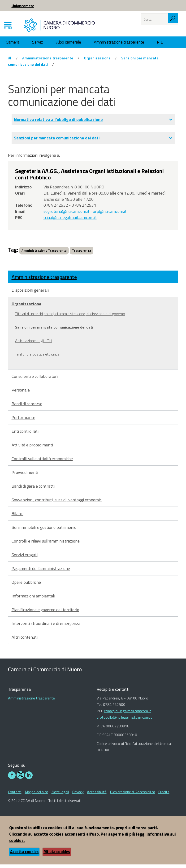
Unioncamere (23, 6)
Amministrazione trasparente (119, 46)
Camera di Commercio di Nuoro (45, 673)
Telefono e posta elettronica (37, 358)
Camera (13, 46)
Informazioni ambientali (33, 599)
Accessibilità (97, 795)
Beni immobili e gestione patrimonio (44, 531)
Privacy (78, 795)
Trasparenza (82, 254)
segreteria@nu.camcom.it (66, 215)
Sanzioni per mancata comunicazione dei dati (54, 331)
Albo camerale (69, 46)
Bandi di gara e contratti (33, 490)
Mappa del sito (37, 795)
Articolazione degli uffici (34, 344)
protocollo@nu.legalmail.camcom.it (124, 721)
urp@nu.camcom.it (110, 215)
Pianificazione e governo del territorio (45, 613)
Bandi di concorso (27, 407)
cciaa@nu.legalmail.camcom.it (70, 221)
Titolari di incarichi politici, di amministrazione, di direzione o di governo (70, 317)
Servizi (38, 46)
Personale (21, 394)
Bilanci (17, 517)
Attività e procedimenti (32, 448)
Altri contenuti (25, 641)
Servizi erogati (25, 558)
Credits (164, 795)
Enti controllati (25, 435)
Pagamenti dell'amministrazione (41, 572)
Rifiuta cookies (57, 855)
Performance (23, 421)
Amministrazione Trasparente (44, 254)
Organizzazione (97, 62)
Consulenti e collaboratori (35, 380)
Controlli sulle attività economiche (42, 462)
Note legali (60, 795)
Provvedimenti (25, 476)
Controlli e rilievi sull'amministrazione (46, 545)
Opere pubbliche (26, 586)
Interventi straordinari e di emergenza (46, 627)
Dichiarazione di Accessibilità (132, 795)
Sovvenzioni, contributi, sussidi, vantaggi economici (57, 503)
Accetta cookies (24, 855)
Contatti (15, 795)
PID (160, 46)
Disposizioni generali (30, 294)
